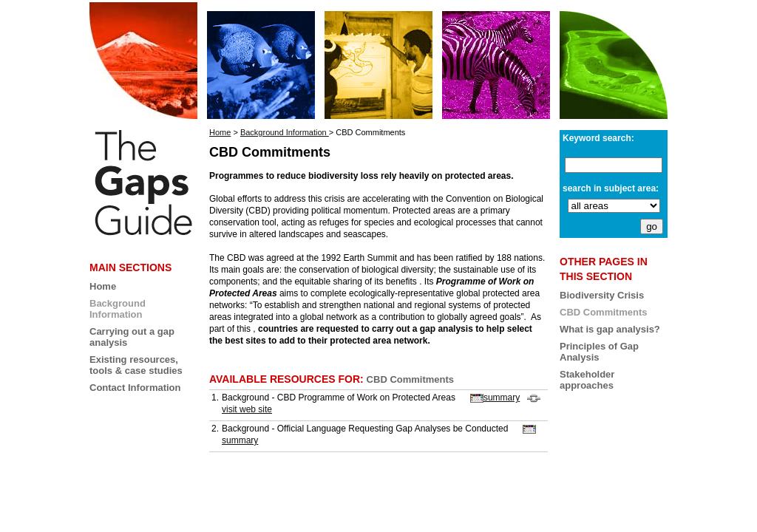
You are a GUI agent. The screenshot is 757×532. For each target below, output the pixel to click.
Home (103, 286)
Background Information (285, 132)
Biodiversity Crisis (602, 295)
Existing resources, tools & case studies (136, 365)
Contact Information (135, 388)
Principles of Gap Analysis (599, 352)
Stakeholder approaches (587, 380)
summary (495, 398)
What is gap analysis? (610, 329)
